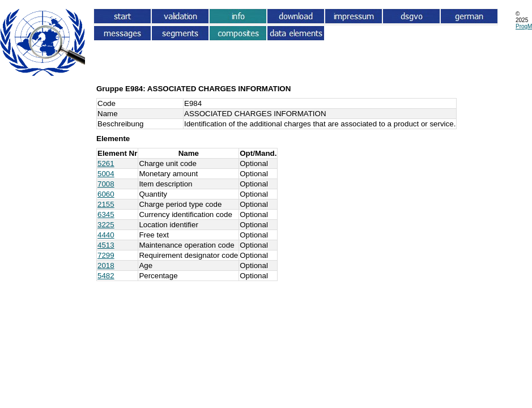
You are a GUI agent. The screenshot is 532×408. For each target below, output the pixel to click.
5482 (106, 276)
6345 (106, 214)
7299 (106, 255)
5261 (106, 163)
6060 (106, 194)
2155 (106, 204)
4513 (106, 245)
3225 (106, 225)
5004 (106, 174)
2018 (106, 265)
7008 (106, 184)
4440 (106, 235)
